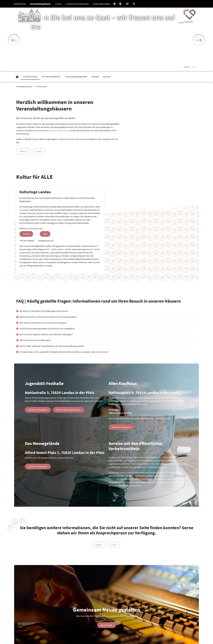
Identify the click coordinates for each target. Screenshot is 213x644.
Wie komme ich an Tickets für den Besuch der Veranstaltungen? (48, 317)
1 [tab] (187, 67)
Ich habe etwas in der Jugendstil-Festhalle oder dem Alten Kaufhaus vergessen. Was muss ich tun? (64, 352)
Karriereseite (107, 625)
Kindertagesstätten (102, 4)
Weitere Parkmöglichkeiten (69, 410)
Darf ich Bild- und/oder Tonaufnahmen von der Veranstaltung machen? (52, 346)
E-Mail (39, 151)
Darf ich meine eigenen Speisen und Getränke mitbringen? (46, 334)
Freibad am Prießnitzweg (77, 4)
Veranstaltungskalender (59, 130)
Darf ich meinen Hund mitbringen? (35, 340)
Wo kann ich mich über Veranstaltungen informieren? (44, 311)
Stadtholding (20, 4)
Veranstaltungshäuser (40, 4)
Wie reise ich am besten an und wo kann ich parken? (43, 323)
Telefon (23, 151)
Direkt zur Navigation (38, 410)
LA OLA (58, 4)
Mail (45, 234)
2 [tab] (193, 67)
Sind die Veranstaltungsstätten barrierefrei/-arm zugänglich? (47, 329)
